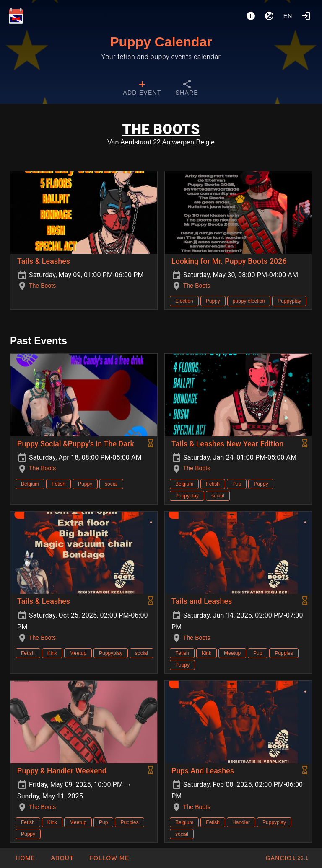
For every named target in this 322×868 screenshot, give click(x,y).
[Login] (306, 16)
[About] (251, 16)
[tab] (142, 89)
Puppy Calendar (161, 42)
